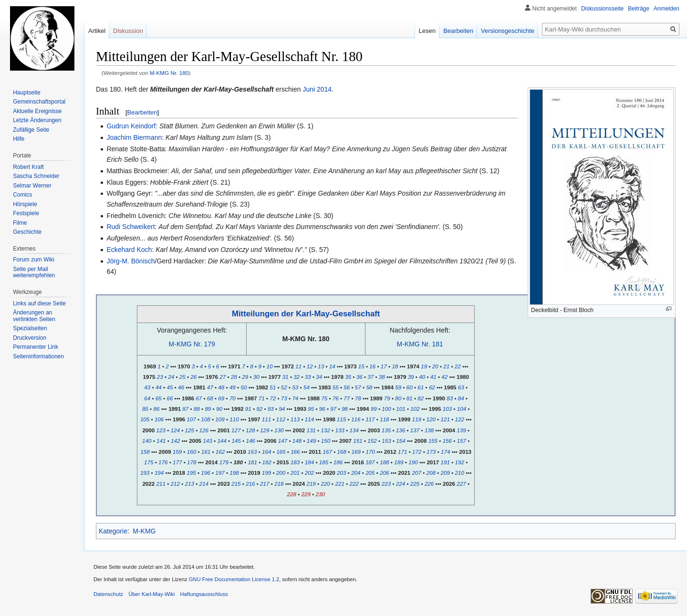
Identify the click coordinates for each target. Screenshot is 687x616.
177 (177, 462)
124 (175, 430)
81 (410, 398)
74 (295, 398)
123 (161, 430)
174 (445, 452)
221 (339, 484)
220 (325, 484)
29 (245, 377)
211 (161, 484)
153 (386, 441)
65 (159, 398)
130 (279, 430)
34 (319, 377)
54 (307, 387)
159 (177, 452)
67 (199, 398)
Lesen (427, 31)
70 (233, 398)
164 (266, 452)
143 (207, 441)
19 (424, 366)
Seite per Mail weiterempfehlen (34, 272)
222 (354, 484)
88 (197, 409)
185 (324, 462)
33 (308, 377)
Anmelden (666, 9)
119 (417, 419)
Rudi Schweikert (130, 227)
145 (236, 441)
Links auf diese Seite (39, 303)
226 (429, 484)
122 (460, 419)
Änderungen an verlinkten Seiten (34, 316)
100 (386, 409)
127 (236, 430)
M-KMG (144, 531)
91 (248, 409)
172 (417, 452)
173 (431, 452)
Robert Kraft (28, 167)
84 (461, 398)
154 (401, 441)
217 (265, 484)
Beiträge (639, 9)
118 (384, 419)
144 (222, 441)
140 (147, 441)
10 (269, 366)
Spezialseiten (30, 328)
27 (223, 377)
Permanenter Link (36, 347)
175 (149, 462)
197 (220, 473)
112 (281, 419)
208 (431, 473)
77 (347, 398)
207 (417, 473)
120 (431, 419)
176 (163, 462)
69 (221, 398)
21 (446, 366)
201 (295, 473)
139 (461, 430)
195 (191, 473)
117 (370, 419)
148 (297, 441)
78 (358, 398)
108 (205, 419)
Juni (309, 89)
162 (220, 452)
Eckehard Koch (129, 250)
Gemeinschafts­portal (39, 102)
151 (358, 441)
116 (356, 419)
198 (234, 473)
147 (283, 441)
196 (205, 473)
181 (253, 462)
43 (147, 387)
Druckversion (30, 338)
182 (267, 462)
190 (413, 462)
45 (170, 387)
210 (460, 473)
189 (399, 462)
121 (445, 419)
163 (252, 452)
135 (386, 430)
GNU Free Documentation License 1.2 (234, 579)
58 (369, 387)
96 (322, 409)
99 (374, 409)
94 (282, 409)
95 (311, 409)
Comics (22, 195)
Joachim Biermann (134, 137)
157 (462, 441)
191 (445, 462)
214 (204, 484)
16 (372, 366)
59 (398, 387)
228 (291, 494)
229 (306, 494)
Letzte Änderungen (37, 120)
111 (266, 419)
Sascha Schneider (36, 176)
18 (395, 366)
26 (193, 377)
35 (348, 377)
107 (191, 419)
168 (342, 452)
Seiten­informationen (38, 356)
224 (401, 484)
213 (190, 484)
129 (265, 430)
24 (171, 377)
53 (295, 387)
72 (273, 398)
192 (460, 462)
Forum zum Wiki (34, 260)
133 (339, 430)
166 (295, 452)
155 (433, 441)
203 (341, 473)
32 (297, 377)
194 (159, 473)
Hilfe (19, 139)
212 (175, 484)
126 (204, 430)
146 (250, 441)
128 (250, 430)
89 (208, 409)
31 (286, 377)
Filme (20, 223)
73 (284, 398)
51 (273, 387)
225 (415, 484)
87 (185, 409)
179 (224, 462)
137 (415, 430)
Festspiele (26, 213)
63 (461, 387)
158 (145, 452)
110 (234, 419)
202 (309, 473)
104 (462, 409)
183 (295, 462)
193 (145, 473)
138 (429, 430)
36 (359, 377)
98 (345, 409)
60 (410, 387)
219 (311, 484)
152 (372, 441)
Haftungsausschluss (204, 594)
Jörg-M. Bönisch (130, 261)
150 (326, 441)
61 (421, 387)
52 (284, 387)
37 (370, 377)
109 (220, 419)
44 (159, 387)
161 (206, 452)
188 (384, 462)
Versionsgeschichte (508, 31)
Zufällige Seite (31, 130)
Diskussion (128, 31)
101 (401, 409)
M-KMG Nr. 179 (192, 344)
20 (435, 366)
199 (266, 473)
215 (236, 484)
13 (321, 366)
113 (295, 419)
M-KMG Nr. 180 (169, 73)
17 (384, 366)
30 (256, 377)
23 (160, 377)
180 (238, 462)
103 (447, 409)
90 (219, 409)
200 (281, 473)
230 (320, 494)
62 (432, 387)
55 (336, 387)
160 (192, 452)
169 (356, 452)
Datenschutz (108, 594)
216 (250, 484)
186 (338, 462)
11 (298, 366)
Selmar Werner (32, 186)
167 (328, 452)
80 (398, 398)
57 (358, 387)
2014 (324, 89)
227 (461, 484)
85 (145, 409)
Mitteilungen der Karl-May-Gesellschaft (306, 314)
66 (170, 398)
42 (444, 377)
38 (382, 377)
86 (156, 409)
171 (402, 452)
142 (175, 441)
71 (262, 398)
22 (458, 366)
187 (370, 462)
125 (190, 430)
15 (361, 366)
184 (309, 462)
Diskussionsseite (602, 9)
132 (325, 430)
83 (450, 398)
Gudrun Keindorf (131, 126)
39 (411, 377)
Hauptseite (26, 93)
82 (421, 398)
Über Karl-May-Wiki (151, 594)
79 (387, 398)
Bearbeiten (142, 112)
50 (244, 387)
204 (356, 473)
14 (332, 366)
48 (221, 387)
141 (161, 441)
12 (310, 366)
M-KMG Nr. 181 (420, 344)
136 (401, 430)
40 (422, 377)
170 (370, 452)
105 (145, 419)
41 (433, 377)
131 (311, 430)
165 (281, 452)
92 (259, 409)
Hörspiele (25, 204)
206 (384, 473)
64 (147, 398)
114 (309, 419)
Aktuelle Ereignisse (37, 111)
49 (233, 387)
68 (210, 398)
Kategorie (113, 531)
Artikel (97, 31)
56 (347, 387)
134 (354, 430)
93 (271, 409)
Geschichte (27, 232)
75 (324, 398)
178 (192, 462)
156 (447, 441)
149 (311, 441)
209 (445, 473)
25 (182, 377)
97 (333, 409)
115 (341, 419)
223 (386, 484)
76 (336, 398)
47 (210, 387)
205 (370, 473)
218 (279, 484)
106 (159, 419)
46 (181, 387)
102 (415, 409)
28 (234, 377)
